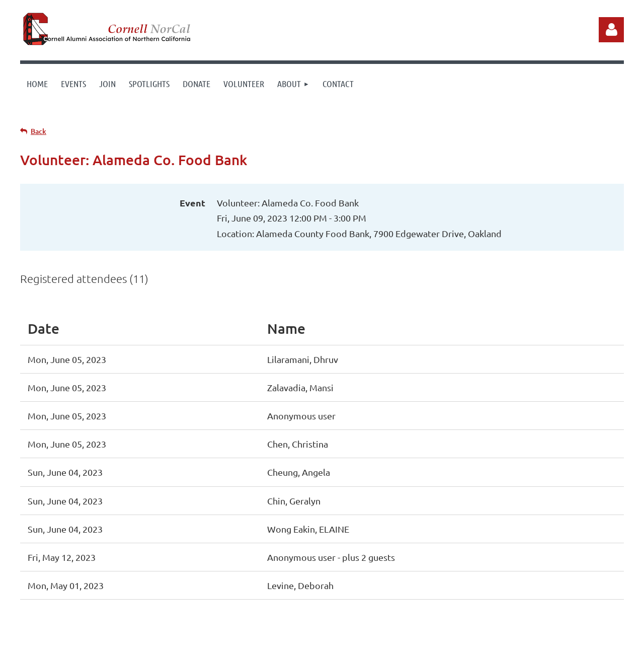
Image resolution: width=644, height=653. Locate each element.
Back (38, 131)
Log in (611, 30)
